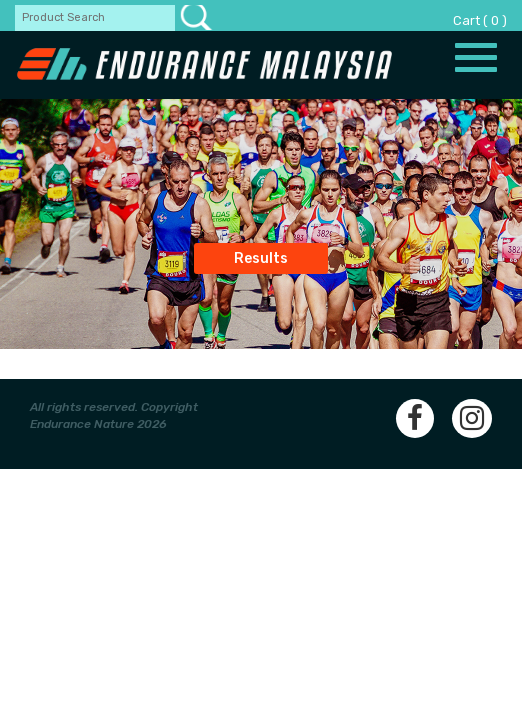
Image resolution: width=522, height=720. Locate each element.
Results (261, 258)
